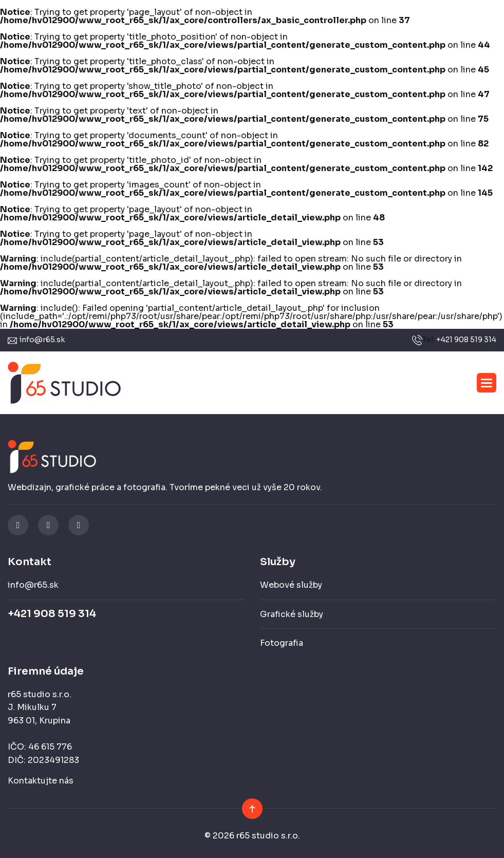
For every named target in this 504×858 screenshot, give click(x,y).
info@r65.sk (42, 340)
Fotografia (282, 643)
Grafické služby (292, 614)
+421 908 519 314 (466, 340)
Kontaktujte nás (41, 781)
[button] (487, 383)
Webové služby (291, 585)
